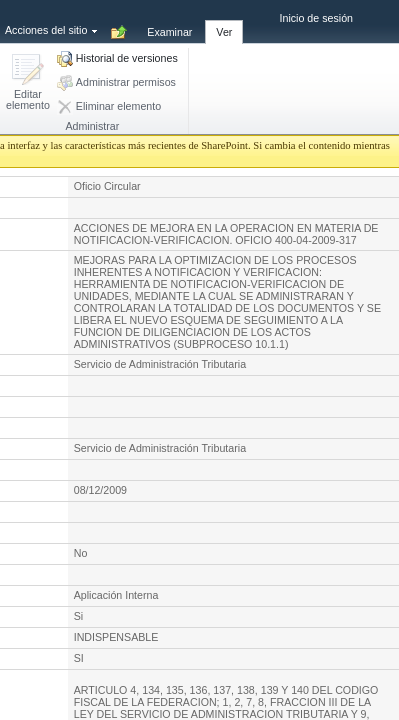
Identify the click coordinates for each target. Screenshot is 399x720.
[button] (28, 83)
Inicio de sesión (316, 18)
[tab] (169, 21)
